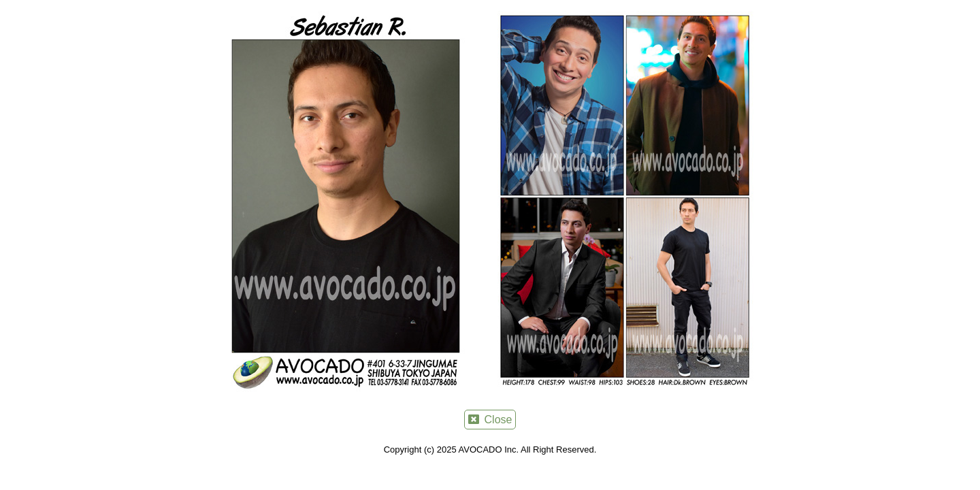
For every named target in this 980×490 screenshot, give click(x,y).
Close (490, 420)
